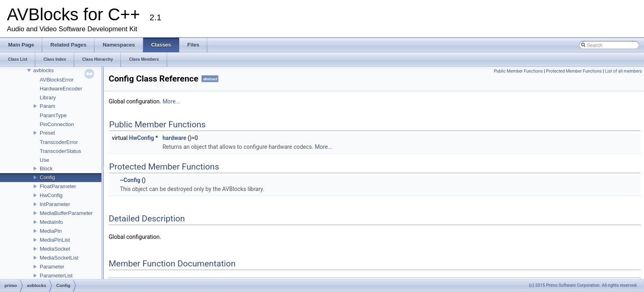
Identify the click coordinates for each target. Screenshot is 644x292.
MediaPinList (55, 240)
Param (47, 106)
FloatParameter (58, 186)
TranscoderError (59, 142)
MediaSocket (55, 249)
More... (171, 101)
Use (44, 160)
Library (48, 98)
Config (47, 177)
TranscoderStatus (60, 151)
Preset (47, 133)
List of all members (624, 71)
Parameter (52, 267)
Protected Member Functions (574, 71)
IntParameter (55, 204)
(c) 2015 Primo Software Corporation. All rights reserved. (583, 285)
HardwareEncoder (61, 89)
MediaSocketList (59, 258)
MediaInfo (51, 222)
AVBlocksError (57, 80)
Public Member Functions (518, 71)
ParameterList (56, 276)
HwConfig (51, 195)
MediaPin (51, 231)
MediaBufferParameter (66, 213)
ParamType (53, 115)
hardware (175, 138)
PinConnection (57, 124)
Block (46, 169)
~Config (130, 180)
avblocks (44, 70)
